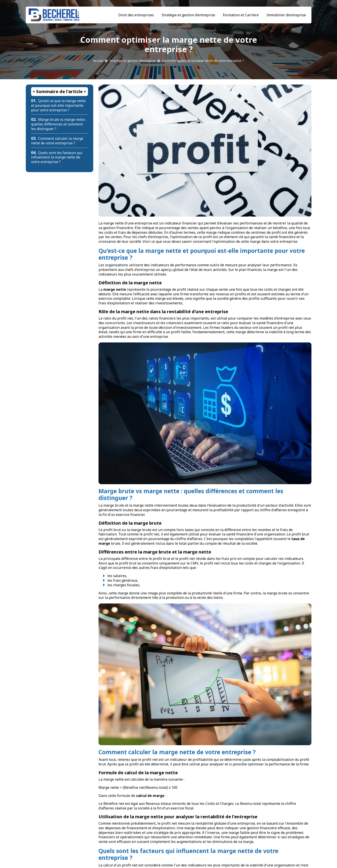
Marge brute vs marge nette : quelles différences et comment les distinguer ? (59, 124)
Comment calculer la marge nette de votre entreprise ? (57, 141)
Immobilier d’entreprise (286, 15)
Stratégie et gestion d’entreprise (188, 15)
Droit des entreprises (136, 15)
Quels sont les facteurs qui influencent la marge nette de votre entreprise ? (57, 157)
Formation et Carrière (241, 15)
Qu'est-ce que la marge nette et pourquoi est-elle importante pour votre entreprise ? (59, 105)
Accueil (98, 61)
